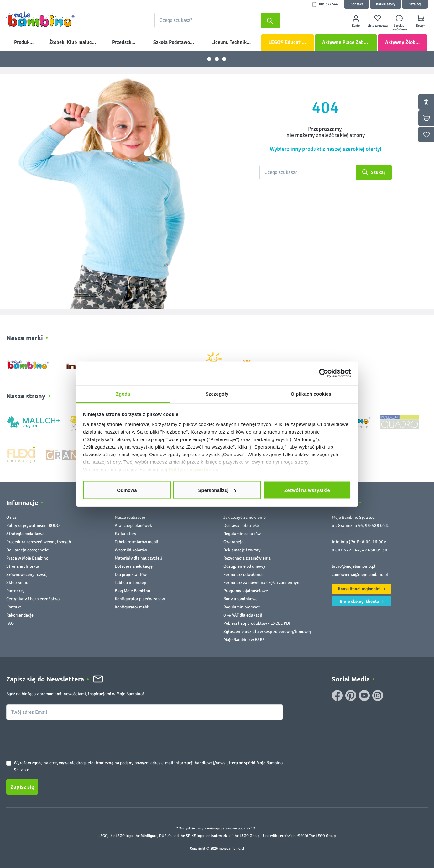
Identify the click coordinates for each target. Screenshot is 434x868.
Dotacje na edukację (134, 566)
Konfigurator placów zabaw (140, 599)
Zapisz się (22, 787)
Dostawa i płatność (241, 526)
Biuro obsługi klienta (363, 601)
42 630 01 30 (375, 550)
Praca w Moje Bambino (27, 558)
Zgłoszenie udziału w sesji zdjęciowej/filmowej (267, 631)
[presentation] (54, 735)
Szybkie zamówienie (399, 28)
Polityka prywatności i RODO (33, 526)
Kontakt (357, 4)
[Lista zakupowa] (377, 21)
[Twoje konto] (356, 21)
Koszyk (421, 26)
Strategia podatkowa (25, 534)
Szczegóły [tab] (217, 394)
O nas (11, 517)
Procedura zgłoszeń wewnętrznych (39, 542)
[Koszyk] (421, 21)
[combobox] (217, 20)
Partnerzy (15, 591)
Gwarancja (233, 542)
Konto (356, 26)
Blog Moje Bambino (132, 591)
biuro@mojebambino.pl (354, 566)
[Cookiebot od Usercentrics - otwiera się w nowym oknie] (324, 373)
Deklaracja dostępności (28, 550)
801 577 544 (328, 4)
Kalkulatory (386, 4)
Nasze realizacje (130, 517)
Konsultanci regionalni (363, 588)
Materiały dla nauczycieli (138, 558)
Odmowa (127, 490)
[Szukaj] (270, 20)
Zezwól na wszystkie (307, 490)
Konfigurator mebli (132, 607)
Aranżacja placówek (133, 526)
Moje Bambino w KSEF (244, 640)
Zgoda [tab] (123, 394)
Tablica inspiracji (131, 583)
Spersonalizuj (217, 490)
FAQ (10, 623)
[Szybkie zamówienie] (399, 21)
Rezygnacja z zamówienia (247, 558)
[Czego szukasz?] (308, 172)
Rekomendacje (20, 615)
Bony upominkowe (241, 599)
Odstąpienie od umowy (244, 566)
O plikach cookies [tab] (311, 394)
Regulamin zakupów (242, 534)
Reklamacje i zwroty (242, 550)
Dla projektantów (131, 574)
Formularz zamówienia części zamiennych (263, 583)
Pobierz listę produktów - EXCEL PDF (257, 623)
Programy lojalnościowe (246, 591)
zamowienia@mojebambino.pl (360, 574)
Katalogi (415, 4)
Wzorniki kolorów (131, 550)
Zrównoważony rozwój (27, 574)
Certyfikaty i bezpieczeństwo (33, 599)
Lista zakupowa (378, 26)
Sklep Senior (18, 583)
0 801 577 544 (346, 550)
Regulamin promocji (242, 607)
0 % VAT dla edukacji (243, 615)
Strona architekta (23, 566)
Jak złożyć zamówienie (245, 517)
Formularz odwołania (243, 574)
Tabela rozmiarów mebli (136, 542)
